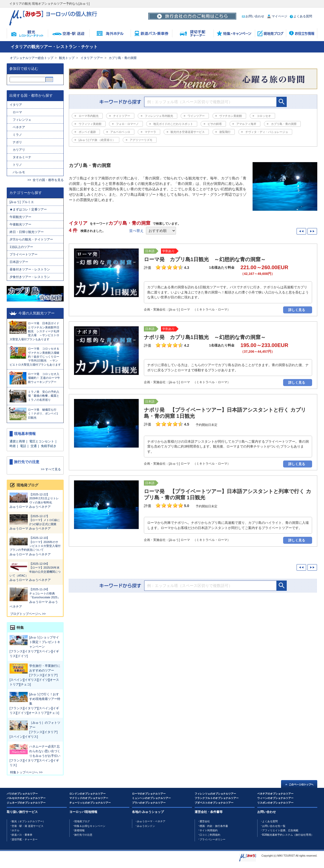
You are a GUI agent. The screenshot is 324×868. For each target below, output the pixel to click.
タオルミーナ (22, 157)
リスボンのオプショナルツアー (275, 803)
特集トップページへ (24, 772)
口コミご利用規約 (210, 835)
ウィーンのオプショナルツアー (275, 798)
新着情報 (79, 830)
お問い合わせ (253, 16)
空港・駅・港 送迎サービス (28, 826)
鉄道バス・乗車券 (22, 835)
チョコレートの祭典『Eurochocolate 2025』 (35, 593)
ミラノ (17, 135)
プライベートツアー (24, 254)
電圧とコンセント (42, 441)
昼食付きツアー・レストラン (30, 269)
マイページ (277, 16)
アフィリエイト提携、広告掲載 (280, 830)
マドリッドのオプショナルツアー (89, 798)
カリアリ (19, 150)
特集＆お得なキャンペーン (90, 826)
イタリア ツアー (92, 58)
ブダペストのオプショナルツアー (214, 803)
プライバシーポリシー (212, 839)
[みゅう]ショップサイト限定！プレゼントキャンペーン (45, 642)
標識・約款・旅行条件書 (214, 826)
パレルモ (19, 172)
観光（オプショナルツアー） (28, 821)
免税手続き (49, 446)
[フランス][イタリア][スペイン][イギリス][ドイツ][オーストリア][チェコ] (34, 680)
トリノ (17, 165)
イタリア (16, 105)
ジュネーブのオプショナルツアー (26, 803)
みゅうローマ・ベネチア (151, 821)
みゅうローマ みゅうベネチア (30, 507)
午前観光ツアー (22, 217)
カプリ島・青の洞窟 (123, 58)
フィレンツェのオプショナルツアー (215, 794)
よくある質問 (301, 16)
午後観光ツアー (20, 224)
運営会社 (205, 821)
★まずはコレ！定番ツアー (28, 209)
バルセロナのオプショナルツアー (26, 798)
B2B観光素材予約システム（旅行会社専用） (288, 835)
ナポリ (17, 142)
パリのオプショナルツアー (22, 794)
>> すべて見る (51, 469)
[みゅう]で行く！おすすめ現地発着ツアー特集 (45, 699)
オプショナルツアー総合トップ (32, 58)
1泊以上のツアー (21, 247)
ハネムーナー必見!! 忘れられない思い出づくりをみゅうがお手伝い (45, 751)
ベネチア (19, 127)
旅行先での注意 (83, 835)
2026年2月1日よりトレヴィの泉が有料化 (35, 498)
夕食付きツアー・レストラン (30, 277)
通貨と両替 (17, 441)
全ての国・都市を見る (48, 180)
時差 (13, 446)
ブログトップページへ (26, 614)
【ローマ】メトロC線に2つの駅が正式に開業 (35, 520)
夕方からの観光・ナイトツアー (31, 239)
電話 (23, 446)
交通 (34, 446)
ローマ (17, 112)
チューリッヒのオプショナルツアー (90, 803)
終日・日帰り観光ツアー (27, 232)
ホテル (16, 830)
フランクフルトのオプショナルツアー (217, 798)
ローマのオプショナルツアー (149, 794)
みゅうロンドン (146, 826)
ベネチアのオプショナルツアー (275, 794)
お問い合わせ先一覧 (274, 826)
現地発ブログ (82, 821)
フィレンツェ (22, 120)
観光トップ (67, 58)
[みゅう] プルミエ (22, 202)
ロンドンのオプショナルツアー (87, 794)
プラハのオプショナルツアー (149, 803)
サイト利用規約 (209, 830)
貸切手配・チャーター (25, 839)
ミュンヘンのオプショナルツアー (151, 798)
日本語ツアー (19, 262)
